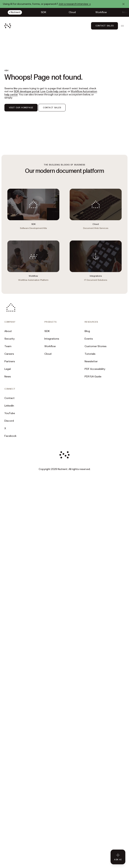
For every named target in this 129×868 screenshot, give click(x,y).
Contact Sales (104, 26)
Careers (9, 354)
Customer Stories (96, 346)
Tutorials (90, 354)
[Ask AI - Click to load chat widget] (118, 857)
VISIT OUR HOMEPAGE (21, 108)
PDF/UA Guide (93, 377)
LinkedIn (9, 406)
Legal (8, 369)
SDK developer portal (27, 91)
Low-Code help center (53, 91)
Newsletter (91, 361)
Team (8, 346)
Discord (9, 421)
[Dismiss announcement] (123, 4)
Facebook (10, 436)
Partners (10, 361)
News (8, 377)
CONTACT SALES (52, 108)
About (8, 331)
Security (9, 339)
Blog (87, 331)
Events (89, 339)
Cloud (48, 354)
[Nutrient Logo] (8, 26)
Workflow (50, 346)
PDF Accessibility (95, 369)
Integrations (52, 339)
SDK (47, 331)
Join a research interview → (75, 4)
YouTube (10, 413)
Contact (9, 398)
